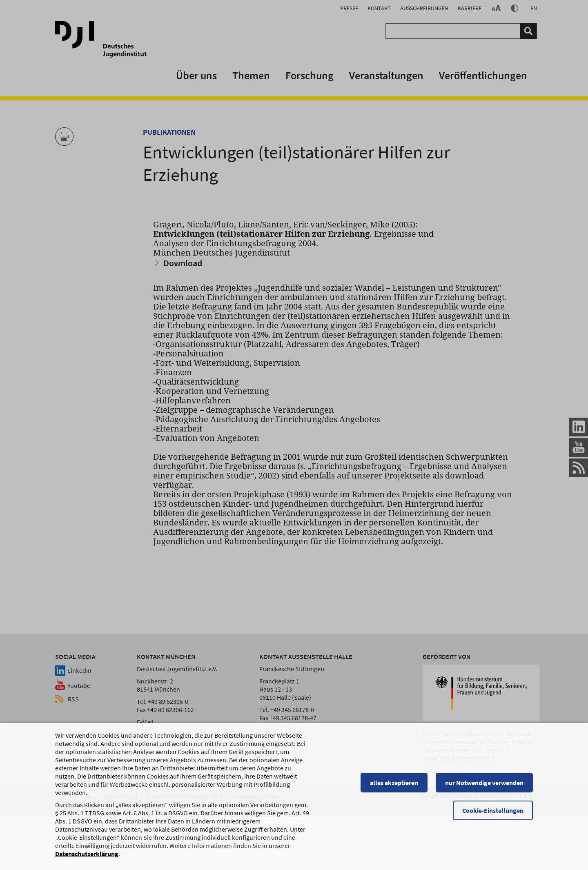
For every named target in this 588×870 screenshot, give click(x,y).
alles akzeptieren (394, 786)
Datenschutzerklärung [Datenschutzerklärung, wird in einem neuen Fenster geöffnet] (87, 857)
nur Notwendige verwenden (484, 786)
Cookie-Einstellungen (493, 814)
